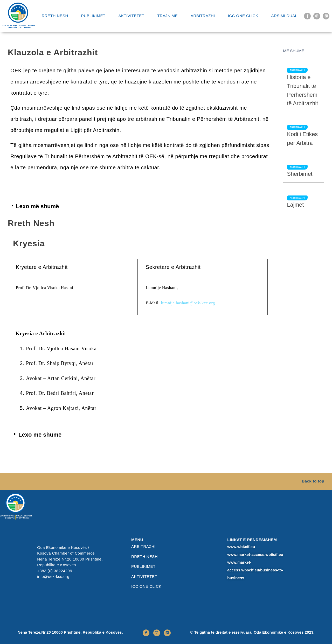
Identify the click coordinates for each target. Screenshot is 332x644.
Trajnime (167, 16)
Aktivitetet (131, 16)
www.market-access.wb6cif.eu (255, 554)
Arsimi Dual (284, 16)
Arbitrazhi (203, 16)
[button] (35, 206)
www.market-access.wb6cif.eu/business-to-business (255, 570)
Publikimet (93, 16)
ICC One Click (243, 16)
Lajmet (296, 205)
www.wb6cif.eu (241, 547)
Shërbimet (300, 174)
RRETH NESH (55, 16)
